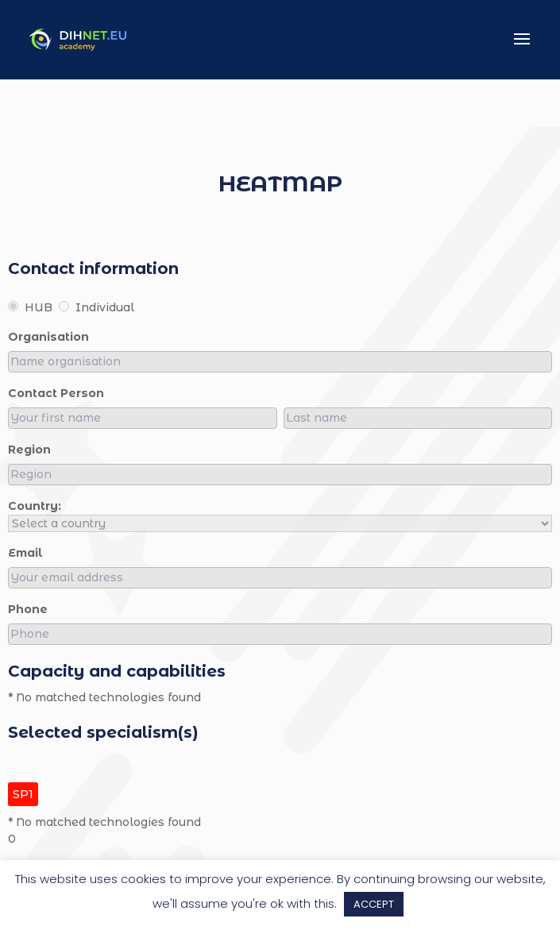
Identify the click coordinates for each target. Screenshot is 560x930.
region (29, 450)
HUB (30, 307)
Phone (28, 609)
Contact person (56, 393)
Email (25, 553)
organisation (48, 337)
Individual (97, 307)
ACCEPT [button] (374, 904)
